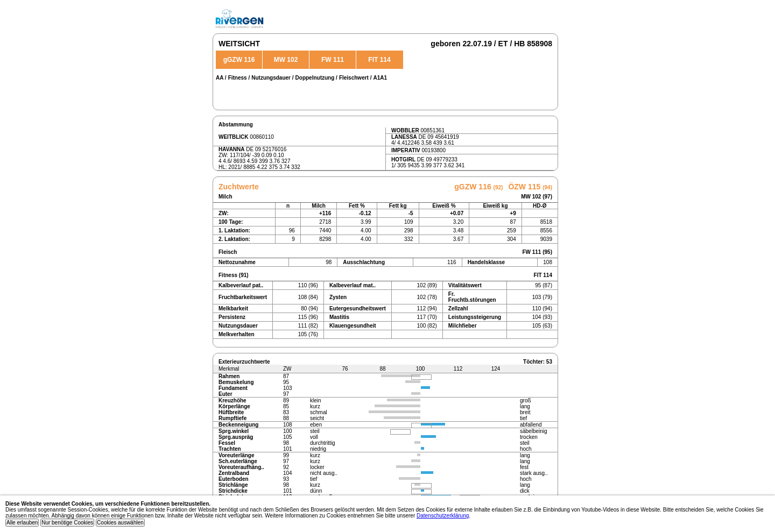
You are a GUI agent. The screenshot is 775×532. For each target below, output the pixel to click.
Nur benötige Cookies (67, 523)
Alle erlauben (22, 523)
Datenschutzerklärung (443, 516)
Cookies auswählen (120, 523)
